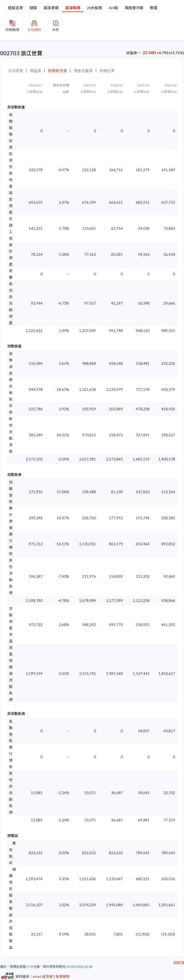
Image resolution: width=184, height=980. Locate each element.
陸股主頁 (15, 8)
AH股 (113, 8)
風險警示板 (134, 8)
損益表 (35, 71)
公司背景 (15, 71)
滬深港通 (51, 8)
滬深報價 (73, 8)
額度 (33, 8)
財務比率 (107, 71)
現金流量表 (83, 71)
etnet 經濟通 (43, 976)
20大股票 (95, 8)
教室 (154, 8)
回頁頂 (179, 963)
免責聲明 (63, 976)
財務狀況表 (57, 71)
